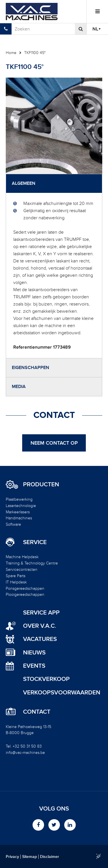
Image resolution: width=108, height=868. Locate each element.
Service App (41, 613)
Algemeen (24, 183)
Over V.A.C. (40, 626)
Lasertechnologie (21, 506)
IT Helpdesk (16, 582)
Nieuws (34, 653)
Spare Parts (16, 576)
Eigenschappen (31, 368)
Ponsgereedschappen (25, 588)
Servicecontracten (22, 570)
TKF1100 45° (35, 53)
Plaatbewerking (19, 499)
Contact (37, 712)
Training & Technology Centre (32, 563)
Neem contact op (54, 443)
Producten (41, 485)
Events (34, 666)
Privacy (12, 857)
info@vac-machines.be (25, 753)
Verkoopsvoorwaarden (62, 693)
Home (11, 53)
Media (19, 387)
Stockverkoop (46, 679)
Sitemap (30, 857)
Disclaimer (50, 857)
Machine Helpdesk (22, 557)
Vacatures (40, 639)
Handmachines (19, 518)
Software (13, 524)
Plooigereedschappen (25, 595)
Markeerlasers (18, 512)
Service (35, 542)
